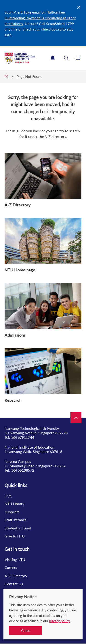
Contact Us (14, 584)
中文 (8, 496)
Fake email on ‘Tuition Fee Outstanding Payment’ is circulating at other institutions (40, 18)
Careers (11, 567)
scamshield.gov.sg (47, 29)
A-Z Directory (16, 576)
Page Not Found (29, 76)
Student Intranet (18, 528)
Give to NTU (15, 536)
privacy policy (59, 621)
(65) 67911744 (22, 437)
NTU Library (14, 504)
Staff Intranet (15, 520)
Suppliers (12, 512)
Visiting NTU (15, 559)
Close (26, 630)
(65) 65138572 (22, 470)
